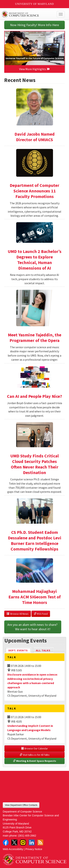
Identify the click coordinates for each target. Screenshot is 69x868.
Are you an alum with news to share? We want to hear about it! (33, 627)
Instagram (23, 842)
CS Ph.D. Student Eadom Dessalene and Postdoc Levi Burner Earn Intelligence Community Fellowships (35, 541)
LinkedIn (32, 842)
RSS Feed (41, 614)
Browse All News (18, 614)
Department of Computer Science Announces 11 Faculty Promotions (34, 191)
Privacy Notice (34, 849)
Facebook (6, 842)
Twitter (14, 842)
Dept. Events (20, 650)
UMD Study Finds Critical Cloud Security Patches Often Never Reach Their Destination (34, 464)
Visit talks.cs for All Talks (35, 755)
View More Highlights (35, 69)
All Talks (43, 650)
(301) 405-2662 (27, 836)
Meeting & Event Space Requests (35, 761)
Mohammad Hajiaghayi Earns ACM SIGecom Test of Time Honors (35, 597)
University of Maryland (34, 4)
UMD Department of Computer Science (28, 14)
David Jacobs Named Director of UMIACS (35, 137)
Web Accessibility (13, 849)
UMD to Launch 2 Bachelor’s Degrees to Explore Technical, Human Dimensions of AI (35, 260)
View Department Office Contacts (21, 805)
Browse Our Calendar (35, 748)
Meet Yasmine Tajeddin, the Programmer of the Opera (35, 338)
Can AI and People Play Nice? (34, 396)
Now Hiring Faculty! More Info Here (34, 25)
